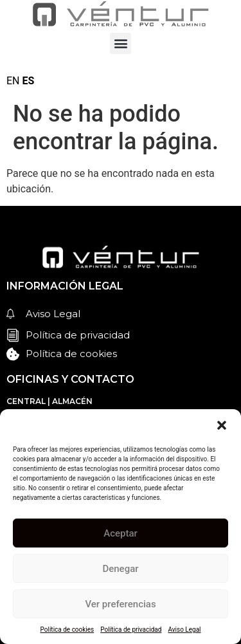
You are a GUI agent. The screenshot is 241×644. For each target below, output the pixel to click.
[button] (222, 425)
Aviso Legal (184, 630)
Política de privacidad (131, 630)
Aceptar (121, 533)
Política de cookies (67, 630)
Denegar (120, 569)
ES (28, 81)
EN (13, 81)
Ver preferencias (120, 604)
